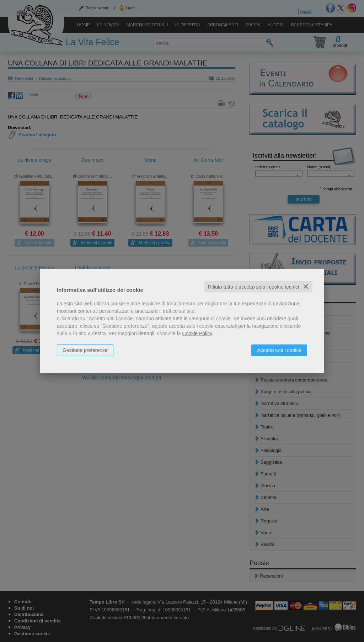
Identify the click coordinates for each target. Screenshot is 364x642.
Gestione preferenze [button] (85, 350)
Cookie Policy (197, 333)
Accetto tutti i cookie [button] (279, 350)
